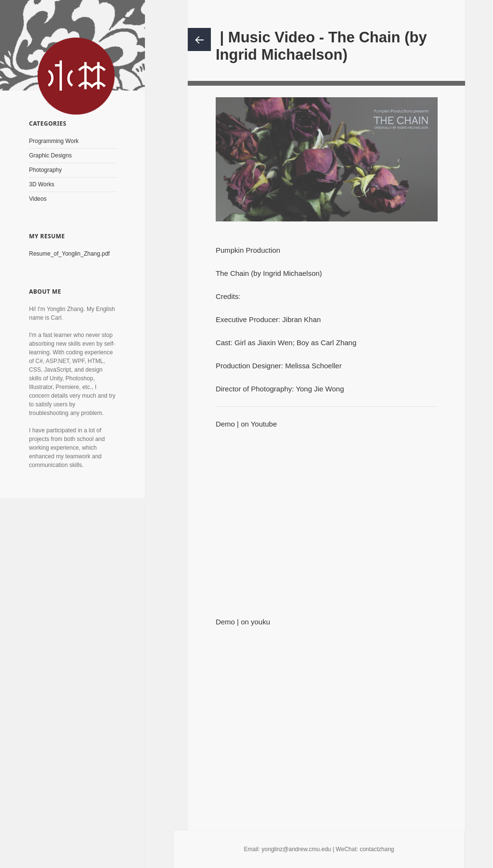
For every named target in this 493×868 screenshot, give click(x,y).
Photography (45, 170)
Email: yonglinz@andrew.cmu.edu (288, 849)
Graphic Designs (50, 155)
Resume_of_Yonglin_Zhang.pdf (69, 254)
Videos (38, 199)
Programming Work (54, 141)
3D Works (41, 184)
